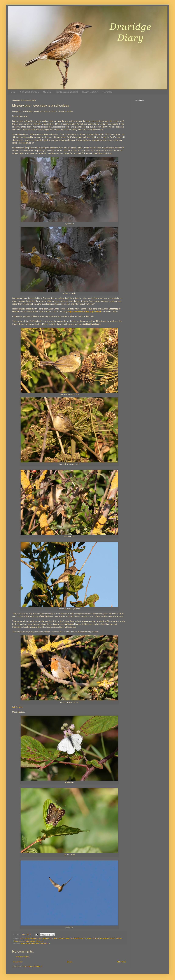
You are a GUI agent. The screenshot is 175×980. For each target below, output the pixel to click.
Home (13, 92)
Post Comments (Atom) (32, 966)
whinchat (39, 941)
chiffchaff (23, 938)
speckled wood (109, 938)
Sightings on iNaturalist (67, 92)
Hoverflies (108, 92)
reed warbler (71, 938)
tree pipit (26, 941)
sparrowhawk (97, 938)
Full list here (17, 707)
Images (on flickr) (90, 92)
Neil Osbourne (60, 938)
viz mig (33, 941)
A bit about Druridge (29, 92)
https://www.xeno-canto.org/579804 (84, 311)
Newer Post (18, 962)
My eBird (47, 92)
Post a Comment (23, 956)
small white (87, 938)
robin (79, 938)
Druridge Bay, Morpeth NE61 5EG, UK (36, 943)
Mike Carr (49, 938)
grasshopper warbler (36, 938)
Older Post (121, 962)
